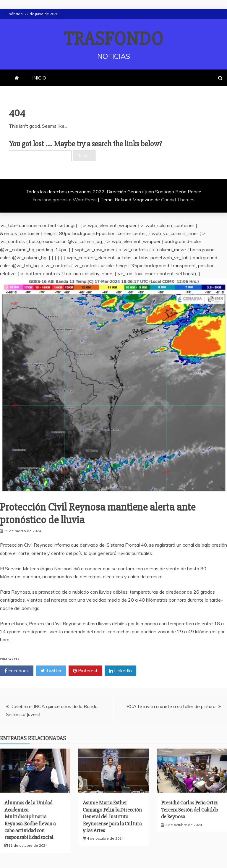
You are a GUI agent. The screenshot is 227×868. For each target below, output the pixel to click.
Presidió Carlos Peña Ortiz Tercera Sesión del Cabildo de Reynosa (190, 810)
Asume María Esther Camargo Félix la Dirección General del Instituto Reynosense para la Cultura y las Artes (112, 817)
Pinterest (85, 671)
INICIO (39, 78)
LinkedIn (120, 671)
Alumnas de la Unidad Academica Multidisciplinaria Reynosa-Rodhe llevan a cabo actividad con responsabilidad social (30, 820)
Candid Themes (178, 200)
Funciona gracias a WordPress (65, 200)
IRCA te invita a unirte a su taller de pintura (170, 706)
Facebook (17, 671)
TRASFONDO (114, 39)
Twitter (51, 671)
